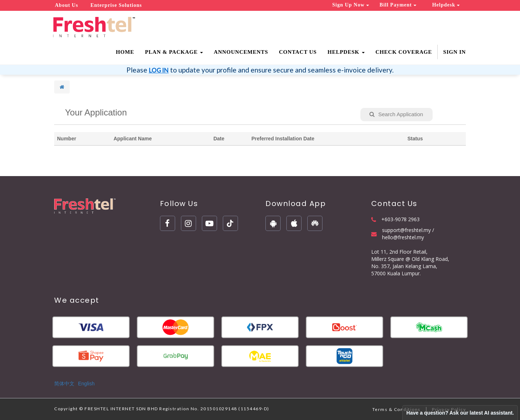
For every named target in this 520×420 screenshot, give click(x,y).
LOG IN (159, 70)
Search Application (396, 114)
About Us (66, 5)
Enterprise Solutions (116, 5)
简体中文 (64, 384)
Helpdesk (446, 5)
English (86, 384)
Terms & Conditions (396, 409)
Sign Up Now (351, 5)
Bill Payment (398, 5)
